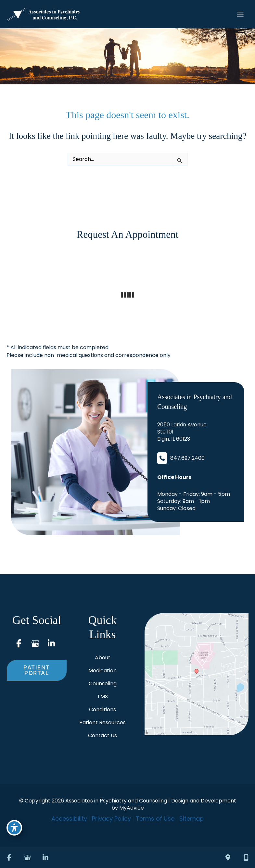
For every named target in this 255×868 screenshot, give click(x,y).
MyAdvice (132, 808)
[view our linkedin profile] (51, 643)
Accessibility (69, 819)
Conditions (102, 709)
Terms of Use (155, 819)
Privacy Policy (111, 819)
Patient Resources (102, 722)
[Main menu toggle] (240, 14)
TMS (102, 697)
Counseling (103, 684)
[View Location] (182, 432)
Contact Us (102, 735)
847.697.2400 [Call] (187, 458)
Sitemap (191, 819)
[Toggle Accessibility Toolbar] (14, 828)
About (103, 658)
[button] (37, 670)
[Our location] (246, 858)
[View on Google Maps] (197, 674)
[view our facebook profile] (19, 643)
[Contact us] (228, 858)
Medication (102, 671)
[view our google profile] (35, 643)
